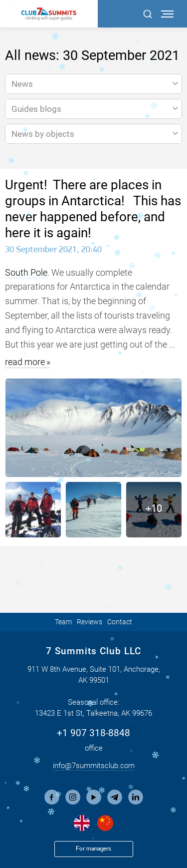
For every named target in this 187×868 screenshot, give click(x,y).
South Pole (26, 272)
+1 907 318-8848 (93, 733)
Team (63, 622)
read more (25, 362)
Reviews (90, 622)
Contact (120, 622)
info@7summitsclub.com (94, 766)
